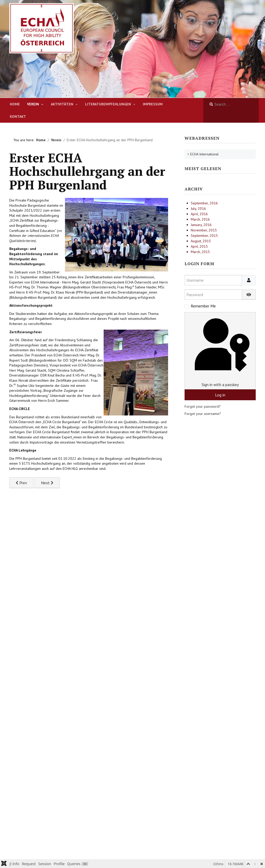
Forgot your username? (203, 414)
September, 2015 (204, 236)
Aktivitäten (62, 104)
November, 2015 (204, 230)
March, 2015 (200, 252)
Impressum (153, 104)
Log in (220, 395)
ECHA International (204, 154)
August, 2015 (201, 241)
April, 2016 (199, 214)
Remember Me (203, 306)
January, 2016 (201, 225)
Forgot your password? (203, 406)
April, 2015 (199, 246)
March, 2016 (200, 219)
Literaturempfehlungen (108, 104)
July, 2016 (198, 208)
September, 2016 (204, 203)
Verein (33, 104)
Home (15, 104)
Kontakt (18, 116)
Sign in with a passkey (220, 351)
